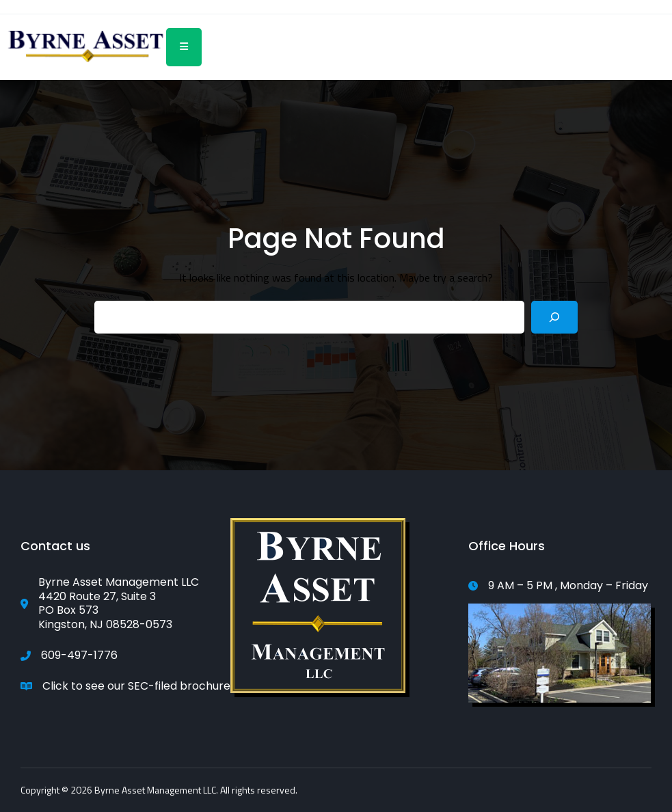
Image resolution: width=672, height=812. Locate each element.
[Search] (554, 317)
